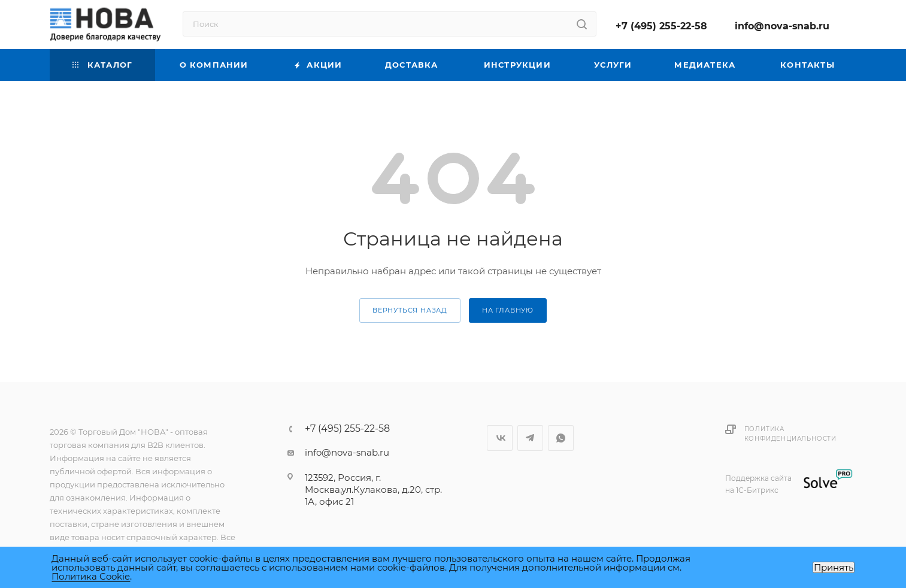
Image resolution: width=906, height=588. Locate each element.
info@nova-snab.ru (782, 26)
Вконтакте (500, 438)
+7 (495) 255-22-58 (661, 26)
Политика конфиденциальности (790, 434)
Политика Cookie (91, 576)
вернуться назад (410, 310)
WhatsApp (561, 438)
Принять (834, 567)
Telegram (530, 438)
